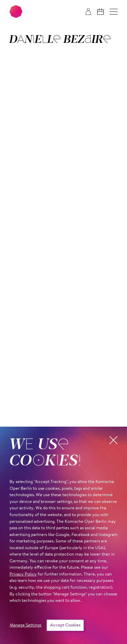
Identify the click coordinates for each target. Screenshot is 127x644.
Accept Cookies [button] (65, 625)
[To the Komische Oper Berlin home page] (16, 11)
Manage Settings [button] (26, 625)
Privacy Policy (23, 574)
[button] (114, 12)
